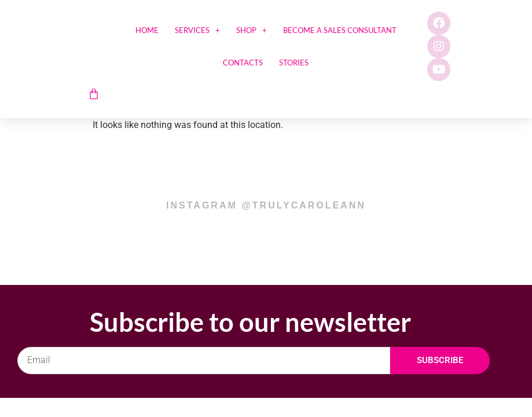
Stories (294, 63)
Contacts (243, 63)
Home (147, 30)
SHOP (252, 30)
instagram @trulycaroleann (266, 205)
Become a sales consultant (340, 30)
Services (197, 30)
